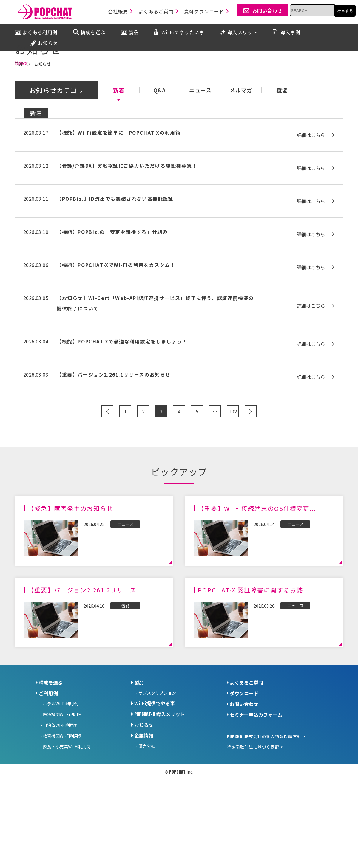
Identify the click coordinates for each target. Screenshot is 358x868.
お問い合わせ (244, 756)
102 (233, 463)
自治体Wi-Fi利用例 (61, 777)
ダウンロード (244, 745)
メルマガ (241, 143)
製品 (139, 735)
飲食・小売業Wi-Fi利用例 (67, 799)
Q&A (160, 143)
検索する (345, 11)
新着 (119, 143)
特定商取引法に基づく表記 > (255, 799)
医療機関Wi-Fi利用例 (63, 766)
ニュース (200, 143)
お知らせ (144, 777)
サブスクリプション (157, 745)
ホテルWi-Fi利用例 (61, 756)
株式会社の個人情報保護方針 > (266, 788)
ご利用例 (48, 745)
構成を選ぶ (51, 735)
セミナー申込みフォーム (256, 767)
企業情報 (144, 788)
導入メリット (160, 766)
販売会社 (147, 798)
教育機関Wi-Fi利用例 (63, 788)
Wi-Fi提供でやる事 (155, 755)
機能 (282, 143)
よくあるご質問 (246, 735)
